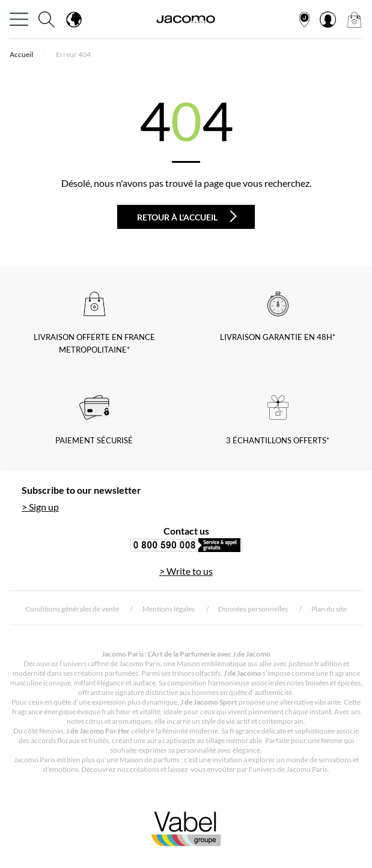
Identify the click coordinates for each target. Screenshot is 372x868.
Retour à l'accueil (187, 216)
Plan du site (329, 609)
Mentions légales (169, 609)
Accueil (21, 54)
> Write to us (186, 571)
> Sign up (40, 507)
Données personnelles (253, 609)
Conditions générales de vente (72, 609)
